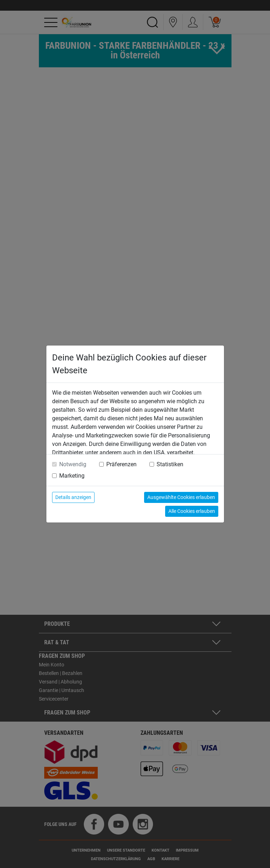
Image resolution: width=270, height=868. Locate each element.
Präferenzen (121, 464)
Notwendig (73, 464)
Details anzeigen (73, 497)
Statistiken (170, 464)
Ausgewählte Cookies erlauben (181, 497)
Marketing (72, 476)
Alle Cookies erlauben (192, 511)
